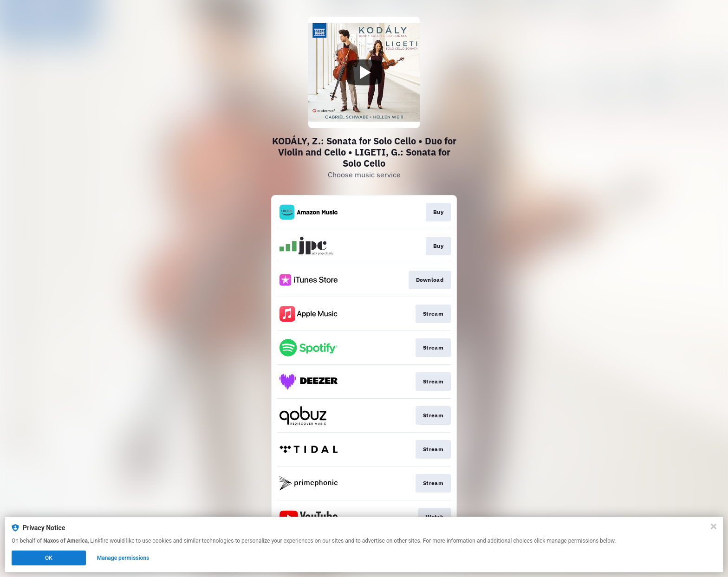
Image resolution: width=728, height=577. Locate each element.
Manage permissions (123, 558)
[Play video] (364, 72)
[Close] (714, 526)
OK (49, 558)
